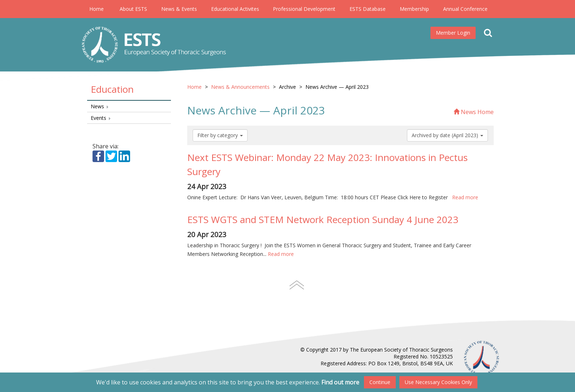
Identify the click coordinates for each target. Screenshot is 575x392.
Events (101, 118)
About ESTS (133, 9)
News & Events (179, 9)
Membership (414, 9)
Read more (465, 197)
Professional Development (304, 9)
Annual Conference (465, 9)
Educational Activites (235, 9)
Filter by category (220, 135)
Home (96, 9)
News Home (474, 112)
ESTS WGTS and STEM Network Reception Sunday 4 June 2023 (323, 219)
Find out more (340, 382)
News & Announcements (240, 87)
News (100, 106)
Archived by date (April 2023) (447, 135)
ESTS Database (368, 9)
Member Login (453, 33)
